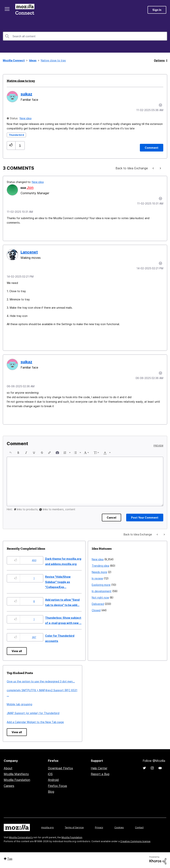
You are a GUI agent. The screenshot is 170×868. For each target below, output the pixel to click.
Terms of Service (74, 827)
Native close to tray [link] (53, 60)
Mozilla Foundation (17, 780)
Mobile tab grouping (19, 704)
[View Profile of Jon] (30, 187)
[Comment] (152, 148)
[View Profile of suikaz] (26, 94)
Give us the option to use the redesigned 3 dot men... (41, 681)
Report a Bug (100, 774)
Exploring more (101, 585)
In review (97, 578)
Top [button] (10, 859)
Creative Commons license (135, 841)
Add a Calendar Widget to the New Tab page (35, 722)
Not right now (100, 597)
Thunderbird (16, 135)
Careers (9, 786)
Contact (139, 827)
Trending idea (100, 566)
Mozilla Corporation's (21, 837)
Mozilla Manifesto (16, 774)
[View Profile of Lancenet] (29, 252)
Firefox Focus (57, 786)
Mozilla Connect (25, 10)
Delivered (98, 604)
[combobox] (85, 36)
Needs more (99, 572)
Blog (51, 792)
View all (17, 651)
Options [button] (159, 60)
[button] (11, 145)
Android (53, 780)
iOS (50, 774)
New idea (26, 118)
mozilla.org (47, 827)
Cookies (119, 827)
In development (102, 591)
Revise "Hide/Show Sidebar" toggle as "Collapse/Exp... (58, 582)
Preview (158, 446)
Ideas (33, 60)
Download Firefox (60, 768)
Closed (96, 610)
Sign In (157, 10)
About (8, 768)
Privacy (99, 827)
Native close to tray (21, 81)
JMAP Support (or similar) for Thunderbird (33, 713)
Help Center (99, 768)
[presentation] (10, 453)
